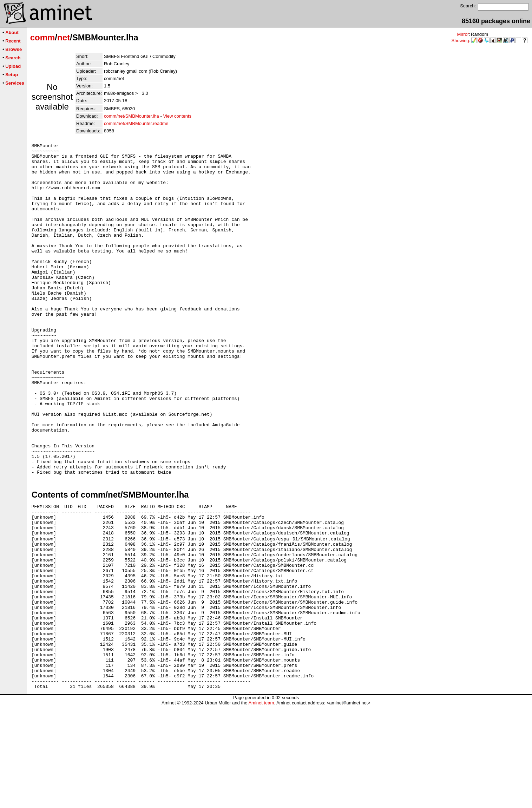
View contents (177, 116)
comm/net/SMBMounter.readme (136, 123)
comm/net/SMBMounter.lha (132, 116)
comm (43, 37)
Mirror (463, 34)
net (64, 37)
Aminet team (261, 805)
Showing (460, 41)
